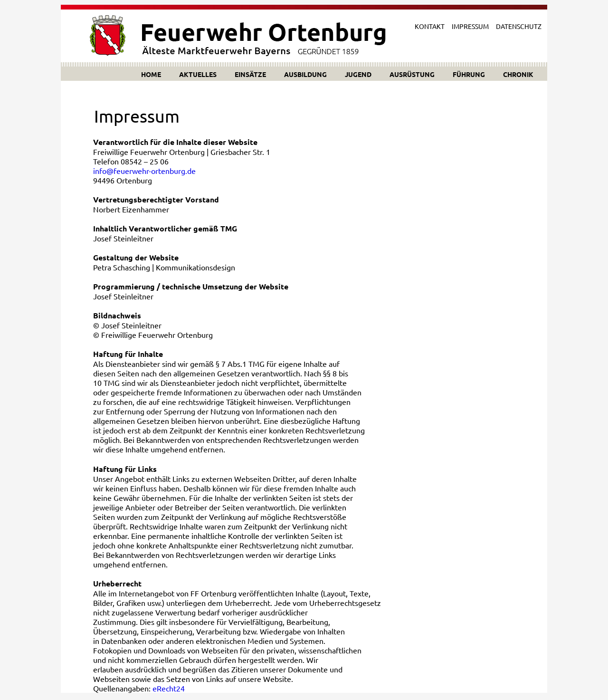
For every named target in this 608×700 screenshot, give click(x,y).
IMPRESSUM (470, 26)
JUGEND (358, 74)
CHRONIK (518, 74)
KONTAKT (430, 26)
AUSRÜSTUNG (412, 74)
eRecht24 (169, 688)
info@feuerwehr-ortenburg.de (144, 171)
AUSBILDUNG (305, 74)
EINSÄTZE (250, 74)
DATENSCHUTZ (519, 26)
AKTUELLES (198, 74)
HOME (151, 74)
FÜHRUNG (469, 74)
